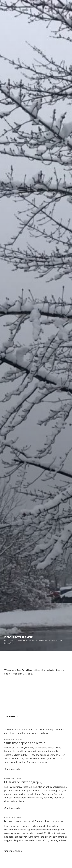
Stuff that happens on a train (25, 743)
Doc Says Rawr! (19, 637)
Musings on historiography (23, 782)
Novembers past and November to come (33, 821)
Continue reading (13, 769)
